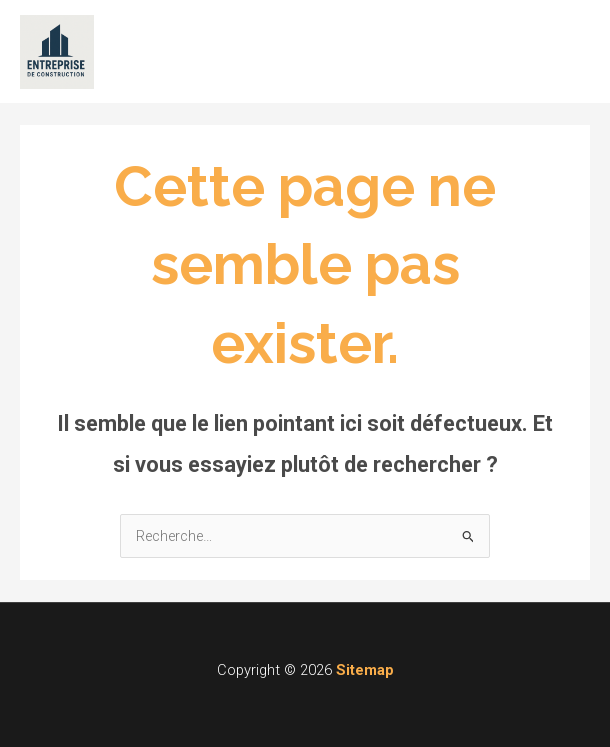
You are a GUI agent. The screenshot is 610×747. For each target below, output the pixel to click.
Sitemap (365, 670)
